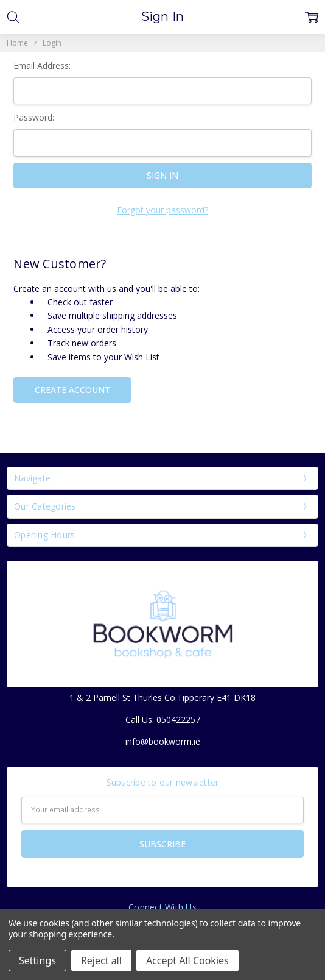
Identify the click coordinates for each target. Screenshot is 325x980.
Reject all (101, 960)
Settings (37, 960)
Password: (34, 117)
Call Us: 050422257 (163, 719)
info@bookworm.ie (163, 741)
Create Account (72, 390)
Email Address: (42, 66)
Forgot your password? (162, 210)
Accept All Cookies (187, 960)
